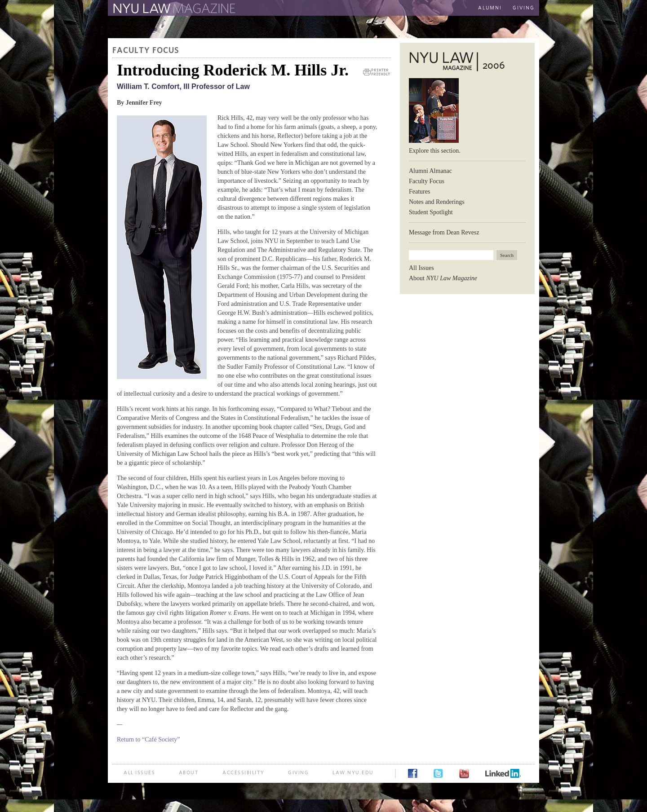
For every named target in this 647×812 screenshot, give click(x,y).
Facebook (413, 773)
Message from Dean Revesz (444, 232)
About (443, 278)
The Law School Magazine (173, 9)
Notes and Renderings (437, 202)
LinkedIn (503, 773)
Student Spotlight (431, 212)
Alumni (490, 8)
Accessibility (244, 773)
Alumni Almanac (430, 171)
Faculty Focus (146, 51)
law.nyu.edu (353, 773)
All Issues (421, 268)
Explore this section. (435, 151)
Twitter (438, 773)
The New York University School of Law (335, 9)
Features (419, 192)
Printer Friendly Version (377, 72)
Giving (524, 8)
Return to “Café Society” (148, 739)
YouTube (464, 774)
